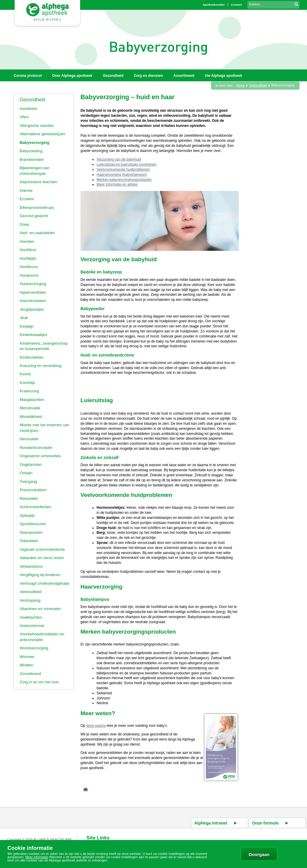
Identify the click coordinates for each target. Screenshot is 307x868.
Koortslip (27, 383)
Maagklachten (32, 400)
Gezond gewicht (34, 216)
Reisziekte (29, 498)
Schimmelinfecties (35, 507)
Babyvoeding (31, 151)
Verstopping (30, 600)
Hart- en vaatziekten (37, 233)
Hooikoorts (29, 275)
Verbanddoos (31, 566)
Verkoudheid (31, 592)
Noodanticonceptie (36, 448)
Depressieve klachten (38, 182)
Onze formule (265, 823)
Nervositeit (29, 439)
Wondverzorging (34, 648)
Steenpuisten (31, 532)
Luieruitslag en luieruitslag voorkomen (127, 164)
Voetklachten (31, 617)
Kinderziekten (32, 357)
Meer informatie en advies (117, 184)
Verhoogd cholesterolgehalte (45, 583)
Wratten (27, 665)
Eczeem (27, 199)
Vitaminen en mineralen (40, 609)
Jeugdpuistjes (32, 309)
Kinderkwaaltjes (33, 335)
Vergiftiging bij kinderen (40, 575)
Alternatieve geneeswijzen (42, 134)
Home (240, 85)
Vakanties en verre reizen (42, 558)
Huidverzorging (33, 284)
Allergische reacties (37, 126)
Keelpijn (27, 326)
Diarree (26, 190)
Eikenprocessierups (37, 207)
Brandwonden (32, 160)
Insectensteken (33, 301)
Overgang (28, 482)
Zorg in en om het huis (39, 682)
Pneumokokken (33, 490)
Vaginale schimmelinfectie (42, 549)
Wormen (27, 657)
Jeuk (24, 318)
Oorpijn (26, 473)
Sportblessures (33, 524)
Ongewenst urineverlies (40, 456)
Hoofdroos (29, 267)
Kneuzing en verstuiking (41, 366)
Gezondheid (32, 100)
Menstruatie (30, 408)
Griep (24, 224)
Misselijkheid (31, 417)
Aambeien (28, 109)
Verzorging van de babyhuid (119, 159)
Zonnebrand (30, 674)
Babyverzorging (35, 143)
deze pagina (96, 726)
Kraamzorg (29, 391)
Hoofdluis (28, 250)
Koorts (25, 374)
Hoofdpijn (28, 258)
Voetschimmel (32, 626)
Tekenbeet (29, 541)
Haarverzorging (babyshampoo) (122, 175)
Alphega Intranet (211, 823)
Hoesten (27, 241)
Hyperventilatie (33, 292)
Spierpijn (27, 515)
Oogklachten (31, 465)
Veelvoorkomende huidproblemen (123, 169)
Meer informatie (37, 857)
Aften (24, 117)
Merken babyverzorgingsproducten (124, 180)
